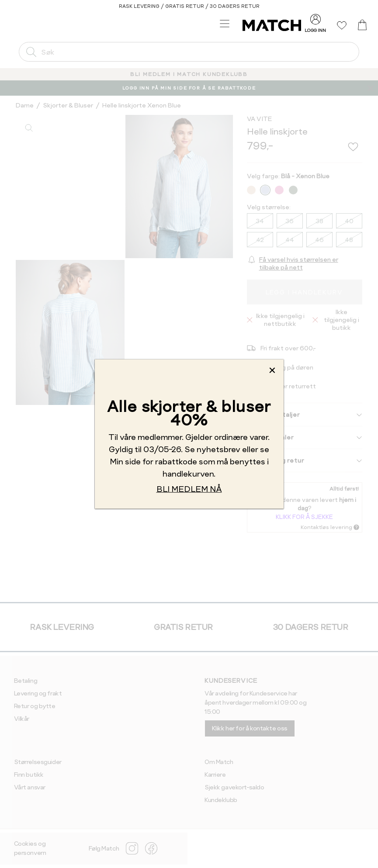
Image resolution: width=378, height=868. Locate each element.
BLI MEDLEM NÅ (189, 489)
